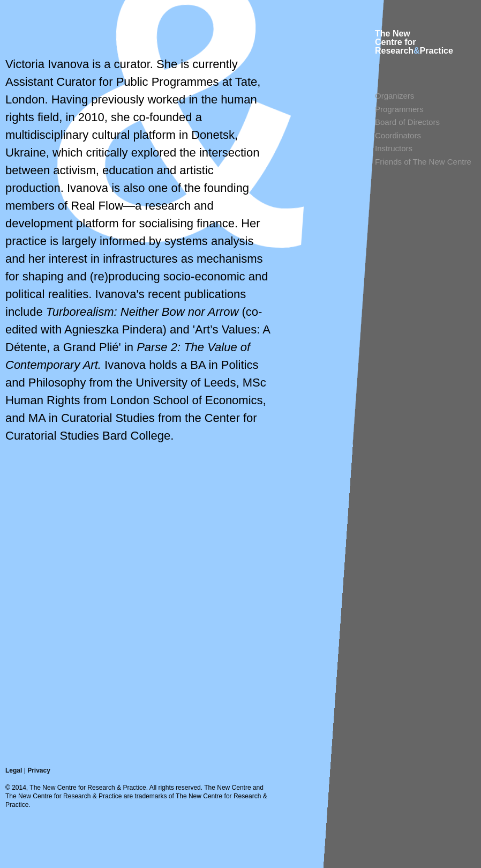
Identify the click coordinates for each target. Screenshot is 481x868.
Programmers (399, 109)
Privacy (39, 770)
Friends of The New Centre (423, 162)
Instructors (394, 148)
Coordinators (398, 135)
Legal (14, 770)
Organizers (394, 96)
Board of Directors (407, 122)
